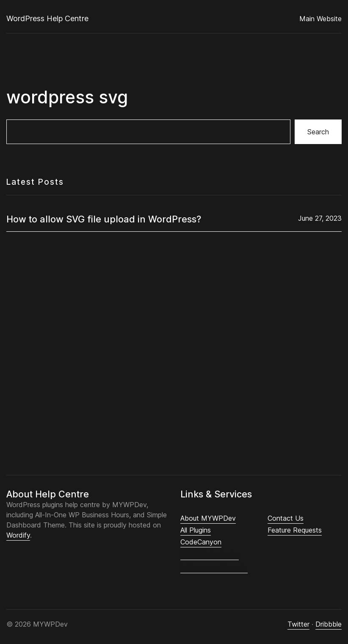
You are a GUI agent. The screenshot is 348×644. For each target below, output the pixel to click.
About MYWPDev (208, 518)
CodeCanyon (201, 542)
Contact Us (286, 518)
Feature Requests (295, 530)
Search (318, 132)
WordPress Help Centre (47, 18)
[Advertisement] (174, 346)
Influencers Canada (214, 568)
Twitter (298, 624)
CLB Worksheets (210, 554)
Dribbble (329, 624)
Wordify (18, 535)
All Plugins (196, 530)
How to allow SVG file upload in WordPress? (104, 219)
